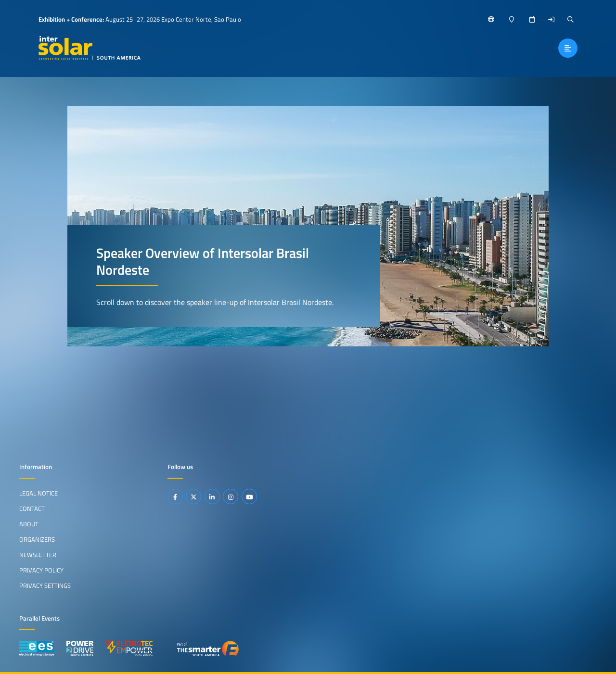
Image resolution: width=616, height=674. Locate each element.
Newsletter (38, 555)
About (29, 524)
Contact (32, 509)
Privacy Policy (41, 570)
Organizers (37, 539)
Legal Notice (38, 493)
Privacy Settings (45, 585)
